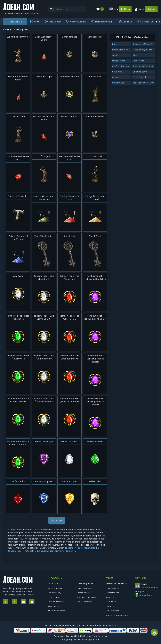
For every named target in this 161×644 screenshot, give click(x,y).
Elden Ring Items (85, 588)
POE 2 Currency (84, 602)
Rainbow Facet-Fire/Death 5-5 (23, 551)
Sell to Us (110, 606)
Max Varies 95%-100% (144, 83)
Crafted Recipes (120, 66)
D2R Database (113, 611)
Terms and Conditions (116, 584)
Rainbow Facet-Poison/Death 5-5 (85, 548)
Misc (135, 55)
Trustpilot (140, 592)
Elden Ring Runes (85, 584)
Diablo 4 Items (84, 593)
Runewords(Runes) (143, 44)
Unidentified (118, 83)
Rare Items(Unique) (143, 66)
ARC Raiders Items (57, 611)
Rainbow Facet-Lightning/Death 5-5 (58, 551)
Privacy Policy (112, 588)
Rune (115, 44)
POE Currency (54, 593)
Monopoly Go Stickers (87, 597)
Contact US (111, 602)
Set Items (117, 72)
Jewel (115, 55)
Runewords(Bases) (142, 50)
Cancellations (112, 593)
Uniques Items (140, 72)
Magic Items (119, 61)
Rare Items (138, 61)
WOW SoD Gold (55, 588)
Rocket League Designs (117, 615)
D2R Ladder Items (56, 602)
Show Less (57, 520)
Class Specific (140, 77)
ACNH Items (54, 606)
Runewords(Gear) (121, 50)
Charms (116, 77)
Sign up (151, 9)
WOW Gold (53, 584)
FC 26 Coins (53, 597)
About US (110, 597)
